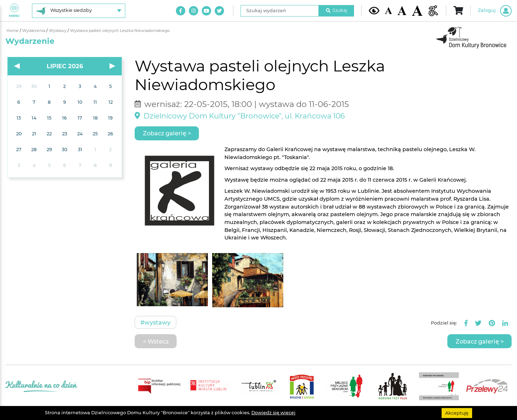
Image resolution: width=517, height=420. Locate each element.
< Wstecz (156, 341)
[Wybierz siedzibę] (79, 11)
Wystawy (58, 31)
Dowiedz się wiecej (273, 413)
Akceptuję (457, 413)
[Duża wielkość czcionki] (417, 11)
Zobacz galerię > (167, 133)
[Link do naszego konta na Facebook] (181, 11)
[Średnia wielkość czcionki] (402, 10)
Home (13, 31)
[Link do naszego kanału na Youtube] (206, 11)
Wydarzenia (34, 31)
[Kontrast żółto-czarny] (374, 10)
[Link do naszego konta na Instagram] (194, 11)
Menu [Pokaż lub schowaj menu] (14, 11)
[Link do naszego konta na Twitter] (219, 11)
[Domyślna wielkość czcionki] (388, 11)
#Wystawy (155, 322)
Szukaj (336, 10)
